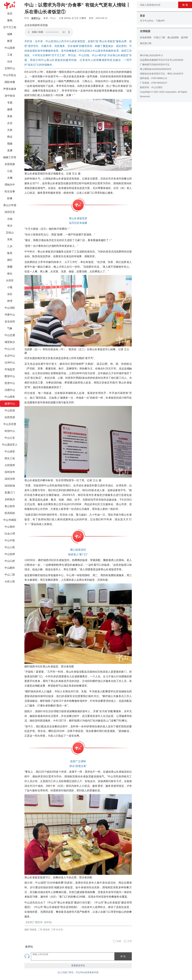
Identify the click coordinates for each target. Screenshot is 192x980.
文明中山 (10, 68)
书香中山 (10, 315)
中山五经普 (10, 424)
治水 (10, 61)
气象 (10, 328)
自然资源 (10, 417)
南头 (10, 274)
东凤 (10, 239)
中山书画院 (10, 520)
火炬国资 (10, 465)
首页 (10, 14)
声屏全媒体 (10, 89)
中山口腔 (10, 561)
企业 (10, 123)
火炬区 (10, 280)
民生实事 (10, 191)
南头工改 (10, 458)
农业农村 (10, 321)
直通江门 (10, 493)
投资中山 (10, 383)
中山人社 (10, 349)
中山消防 (10, 308)
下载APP (160, 21)
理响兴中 (10, 185)
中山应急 (10, 410)
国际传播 (10, 82)
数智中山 (10, 376)
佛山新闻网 (173, 37)
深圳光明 (10, 479)
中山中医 (10, 540)
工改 (10, 55)
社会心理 (10, 534)
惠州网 (184, 37)
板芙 (10, 253)
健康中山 (10, 404)
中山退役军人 (10, 445)
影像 (10, 198)
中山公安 (10, 438)
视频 (10, 144)
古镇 (10, 219)
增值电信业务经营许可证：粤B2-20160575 (162, 74)
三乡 (10, 246)
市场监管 (10, 369)
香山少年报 (10, 205)
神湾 (10, 301)
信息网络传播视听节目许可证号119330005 (162, 60)
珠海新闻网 (146, 37)
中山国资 (10, 48)
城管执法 (10, 342)
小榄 (10, 287)
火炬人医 (10, 581)
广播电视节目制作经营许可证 (155, 65)
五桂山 (10, 233)
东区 (10, 294)
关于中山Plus (147, 21)
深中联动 (10, 96)
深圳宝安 (10, 212)
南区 (10, 260)
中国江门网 (159, 37)
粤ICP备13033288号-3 (151, 55)
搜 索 (185, 5)
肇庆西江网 (146, 43)
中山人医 (10, 547)
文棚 (10, 178)
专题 (10, 103)
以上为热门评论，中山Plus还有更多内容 (78, 972)
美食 (10, 116)
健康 (10, 109)
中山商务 (10, 397)
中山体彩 (10, 451)
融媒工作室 (10, 157)
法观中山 (10, 390)
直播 (10, 150)
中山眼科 (10, 568)
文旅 (10, 130)
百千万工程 (10, 27)
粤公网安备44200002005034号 (156, 69)
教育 (10, 41)
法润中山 (10, 363)
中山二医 (10, 575)
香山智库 (10, 506)
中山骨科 (10, 527)
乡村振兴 (10, 499)
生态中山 (10, 356)
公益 (10, 171)
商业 (10, 137)
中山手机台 (10, 75)
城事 (10, 34)
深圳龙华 (10, 472)
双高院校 (10, 513)
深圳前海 (10, 486)
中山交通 (10, 335)
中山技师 (10, 554)
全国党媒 (10, 164)
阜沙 (10, 226)
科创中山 (10, 431)
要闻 (10, 20)
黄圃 (10, 267)
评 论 (123, 956)
